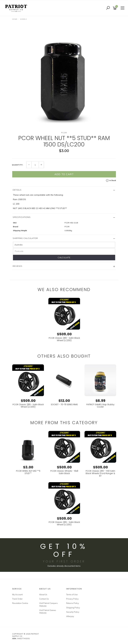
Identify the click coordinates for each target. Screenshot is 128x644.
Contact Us (44, 599)
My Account (17, 594)
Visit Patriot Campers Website (48, 604)
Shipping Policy (73, 608)
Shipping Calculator (25, 238)
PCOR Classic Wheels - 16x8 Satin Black (64, 472)
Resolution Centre (20, 603)
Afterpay (70, 616)
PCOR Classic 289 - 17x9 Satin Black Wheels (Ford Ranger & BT (100, 473)
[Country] (64, 245)
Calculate (64, 258)
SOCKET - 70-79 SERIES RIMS (64, 405)
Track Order (17, 599)
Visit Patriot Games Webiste (48, 612)
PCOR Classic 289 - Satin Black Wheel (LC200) (64, 339)
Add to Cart (64, 174)
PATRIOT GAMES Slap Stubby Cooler (100, 406)
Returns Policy (73, 603)
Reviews (17, 266)
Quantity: (18, 165)
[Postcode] (64, 251)
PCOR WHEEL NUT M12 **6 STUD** (28, 472)
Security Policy (73, 612)
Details (17, 190)
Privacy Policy (72, 599)
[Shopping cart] (115, 8)
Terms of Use (72, 594)
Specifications (22, 217)
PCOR (64, 133)
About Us (43, 594)
